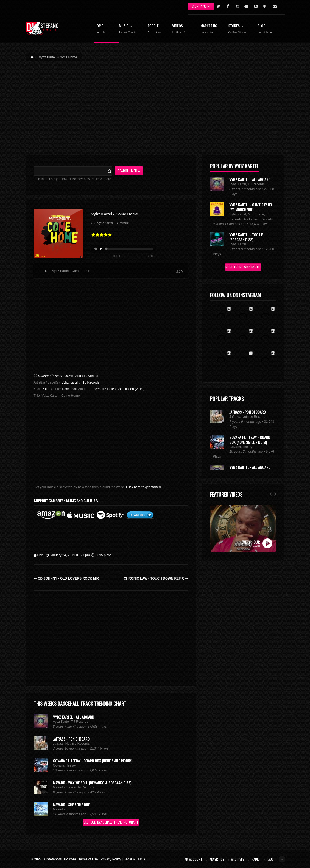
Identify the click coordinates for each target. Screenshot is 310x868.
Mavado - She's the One (71, 805)
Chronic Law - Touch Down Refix (156, 578)
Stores (237, 29)
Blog (266, 29)
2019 (46, 389)
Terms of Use (88, 859)
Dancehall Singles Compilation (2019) (117, 389)
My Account (194, 859)
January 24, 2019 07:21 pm (68, 555)
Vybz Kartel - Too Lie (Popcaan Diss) (246, 237)
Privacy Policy (111, 859)
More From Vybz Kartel (243, 267)
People (154, 29)
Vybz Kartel (70, 382)
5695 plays (101, 555)
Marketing (209, 29)
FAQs (270, 859)
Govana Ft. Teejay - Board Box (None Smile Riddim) (93, 761)
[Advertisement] (155, 105)
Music (128, 29)
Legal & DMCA (135, 859)
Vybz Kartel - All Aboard (74, 717)
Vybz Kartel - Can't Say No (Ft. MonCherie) (251, 207)
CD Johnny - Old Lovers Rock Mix (66, 578)
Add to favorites (87, 376)
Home (101, 29)
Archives (238, 859)
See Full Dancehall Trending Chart (111, 822)
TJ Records (91, 382)
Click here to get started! (144, 487)
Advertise (217, 859)
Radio (256, 859)
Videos (181, 29)
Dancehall (69, 389)
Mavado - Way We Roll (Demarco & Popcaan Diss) (92, 783)
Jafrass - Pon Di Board (71, 739)
